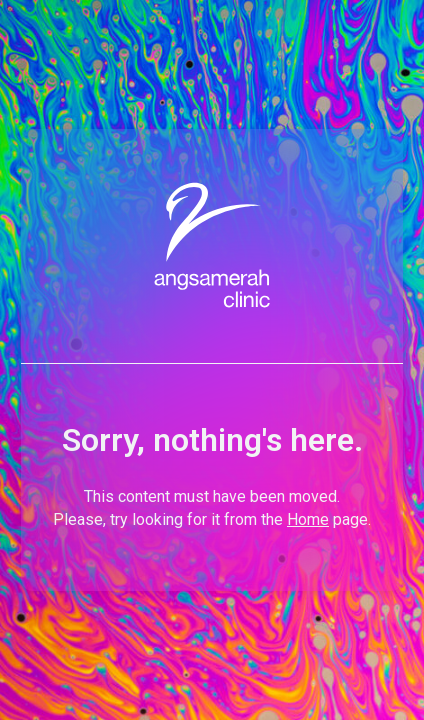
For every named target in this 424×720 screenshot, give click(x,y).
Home (308, 519)
